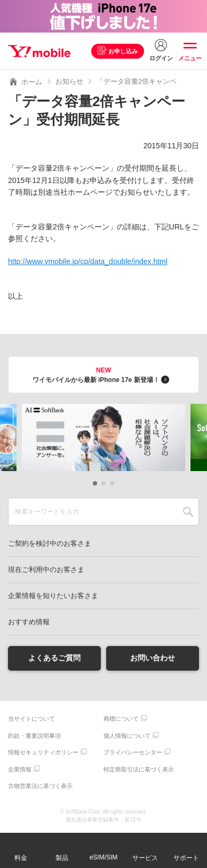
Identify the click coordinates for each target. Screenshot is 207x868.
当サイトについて (31, 719)
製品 (62, 858)
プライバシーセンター (133, 752)
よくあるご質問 (54, 658)
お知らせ (69, 81)
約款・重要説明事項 (34, 736)
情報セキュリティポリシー (43, 752)
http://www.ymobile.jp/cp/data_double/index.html (88, 261)
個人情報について (127, 736)
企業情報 (20, 769)
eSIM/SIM (104, 857)
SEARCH (188, 512)
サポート (186, 858)
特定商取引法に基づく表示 (139, 769)
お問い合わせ (153, 658)
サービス (145, 858)
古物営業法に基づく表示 (40, 786)
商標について (121, 719)
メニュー (190, 58)
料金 (21, 858)
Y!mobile (39, 51)
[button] (95, 483)
